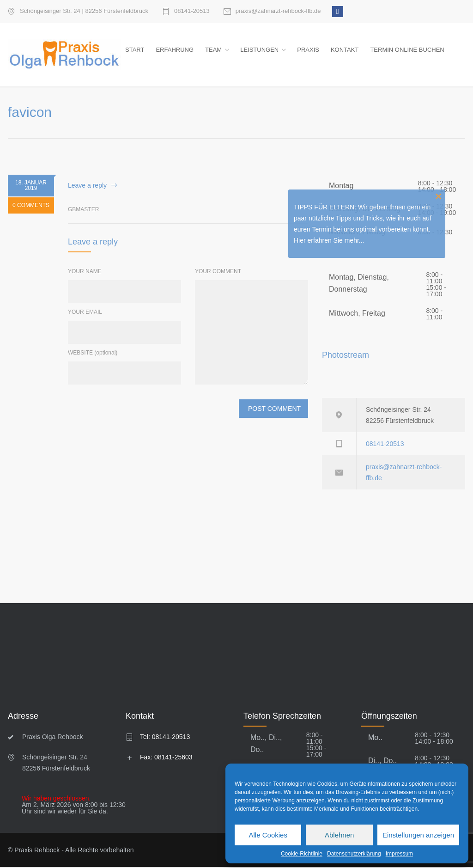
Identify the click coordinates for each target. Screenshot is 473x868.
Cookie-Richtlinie (302, 854)
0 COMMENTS (31, 206)
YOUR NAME (85, 272)
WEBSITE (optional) (93, 354)
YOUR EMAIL (85, 313)
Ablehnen (339, 835)
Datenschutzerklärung (354, 854)
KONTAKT (345, 50)
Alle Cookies (268, 835)
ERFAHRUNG (175, 50)
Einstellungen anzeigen (418, 835)
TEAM (213, 50)
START (135, 50)
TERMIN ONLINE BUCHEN (407, 50)
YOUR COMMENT (218, 272)
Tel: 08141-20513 (165, 738)
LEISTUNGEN (259, 50)
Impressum (399, 854)
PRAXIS (308, 50)
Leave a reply (87, 186)
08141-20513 (192, 11)
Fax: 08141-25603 (166, 758)
